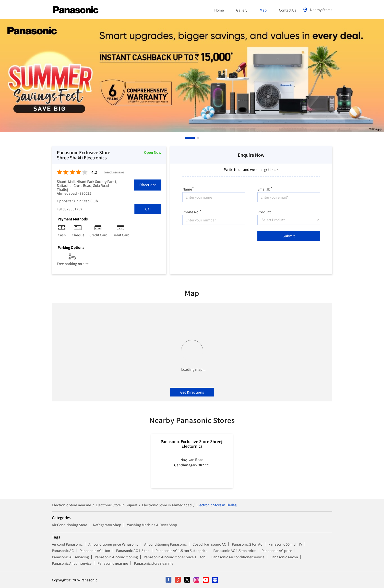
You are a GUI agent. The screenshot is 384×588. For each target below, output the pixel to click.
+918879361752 (70, 209)
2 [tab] (198, 138)
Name (188, 188)
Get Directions (192, 392)
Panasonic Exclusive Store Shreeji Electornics (192, 444)
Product (264, 211)
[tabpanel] (192, 76)
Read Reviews (114, 172)
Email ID (265, 188)
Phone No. (192, 211)
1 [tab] (186, 138)
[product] (289, 220)
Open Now (153, 152)
